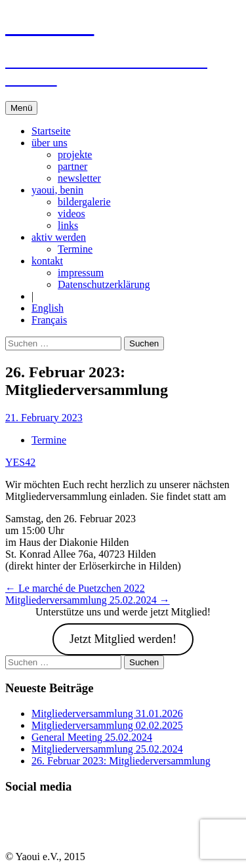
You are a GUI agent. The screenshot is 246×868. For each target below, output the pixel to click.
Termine (75, 249)
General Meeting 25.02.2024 (92, 737)
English (48, 308)
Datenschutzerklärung (104, 284)
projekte (75, 155)
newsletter (79, 178)
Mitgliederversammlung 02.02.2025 (107, 725)
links (68, 225)
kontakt (47, 261)
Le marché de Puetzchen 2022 (75, 588)
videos (72, 214)
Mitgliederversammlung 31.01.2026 (107, 713)
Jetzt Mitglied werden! (123, 639)
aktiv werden (59, 237)
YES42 (20, 462)
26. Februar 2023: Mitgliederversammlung (121, 761)
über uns (50, 143)
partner (72, 166)
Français (49, 320)
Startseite (51, 131)
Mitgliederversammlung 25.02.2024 (88, 600)
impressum (81, 273)
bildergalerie (84, 202)
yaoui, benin (57, 190)
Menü (21, 108)
